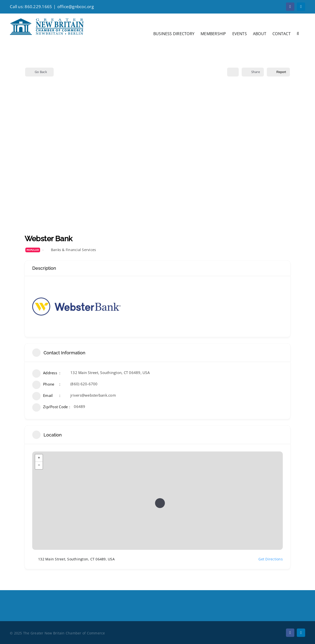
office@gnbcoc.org (76, 7)
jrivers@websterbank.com (93, 395)
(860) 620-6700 (84, 384)
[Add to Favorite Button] (233, 72)
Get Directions (268, 559)
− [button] (39, 465)
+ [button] (39, 458)
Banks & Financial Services (74, 250)
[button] (298, 33)
